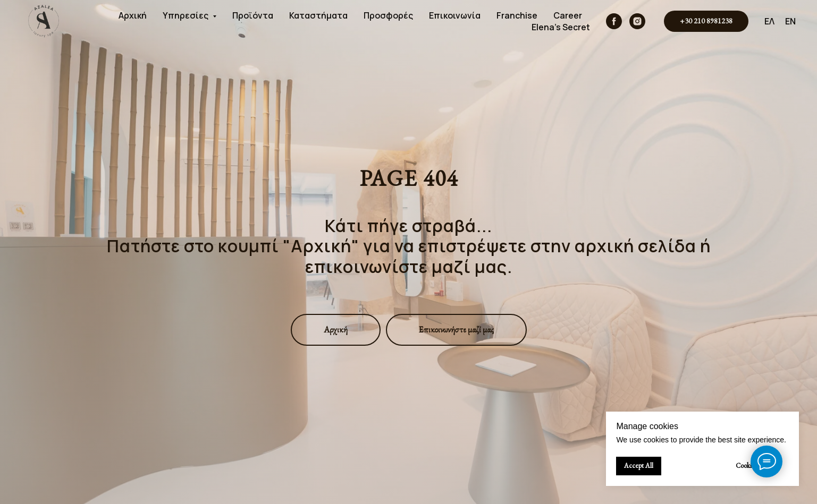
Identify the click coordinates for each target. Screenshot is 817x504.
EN (790, 21)
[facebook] (614, 21)
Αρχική (133, 15)
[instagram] (637, 21)
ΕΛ (769, 21)
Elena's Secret (561, 27)
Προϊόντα (253, 15)
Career (568, 15)
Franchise (517, 15)
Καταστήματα (318, 15)
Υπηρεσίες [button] (186, 15)
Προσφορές (388, 15)
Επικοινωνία (455, 15)
